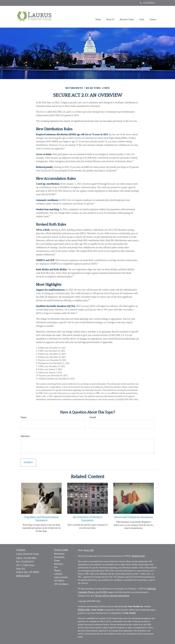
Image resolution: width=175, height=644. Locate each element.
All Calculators (61, 584)
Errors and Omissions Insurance (134, 517)
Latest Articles (61, 577)
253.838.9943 (147, 3)
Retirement (59, 554)
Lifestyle (58, 574)
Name (24, 417)
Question (25, 436)
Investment (59, 557)
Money (57, 570)
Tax (56, 567)
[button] (111, 17)
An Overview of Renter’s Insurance (87, 519)
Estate (57, 560)
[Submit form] (28, 463)
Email (93, 417)
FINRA (81, 610)
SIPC (88, 610)
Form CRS (89, 550)
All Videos (59, 581)
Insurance (59, 564)
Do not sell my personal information (112, 596)
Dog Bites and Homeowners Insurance (41, 519)
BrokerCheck (138, 556)
